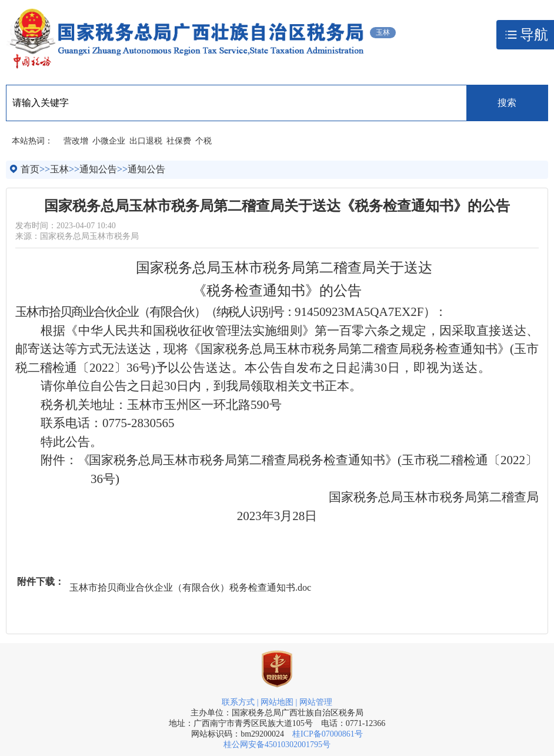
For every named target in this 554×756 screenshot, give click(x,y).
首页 (30, 169)
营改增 (76, 141)
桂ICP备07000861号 (328, 734)
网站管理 (316, 702)
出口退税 (146, 141)
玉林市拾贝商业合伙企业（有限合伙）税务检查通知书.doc (190, 587)
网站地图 (277, 702)
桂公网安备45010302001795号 (277, 745)
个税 (203, 141)
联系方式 (238, 702)
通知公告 (98, 169)
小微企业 (109, 141)
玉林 (59, 169)
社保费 (179, 141)
